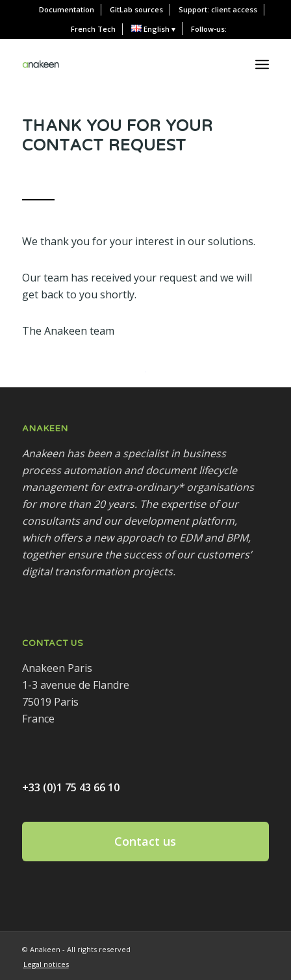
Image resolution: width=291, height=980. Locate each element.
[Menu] (262, 64)
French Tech (93, 29)
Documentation (67, 9)
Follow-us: (209, 29)
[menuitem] (67, 10)
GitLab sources (136, 9)
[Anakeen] (41, 64)
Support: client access (218, 9)
